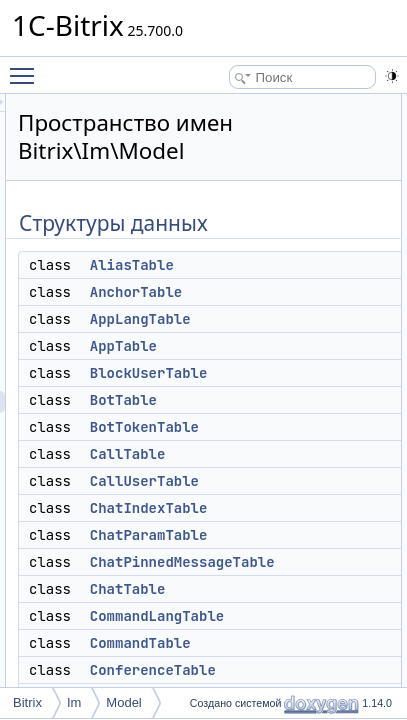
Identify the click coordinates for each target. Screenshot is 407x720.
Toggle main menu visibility (27, 67)
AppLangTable (285, 319)
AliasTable (277, 265)
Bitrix (27, 702)
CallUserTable (289, 481)
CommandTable (285, 643)
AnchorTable (281, 292)
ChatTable (273, 589)
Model (123, 702)
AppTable (268, 346)
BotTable (268, 400)
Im (74, 702)
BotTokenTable (289, 427)
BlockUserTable (294, 373)
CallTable (273, 454)
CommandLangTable (302, 616)
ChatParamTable (294, 535)
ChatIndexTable (294, 508)
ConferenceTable (298, 670)
